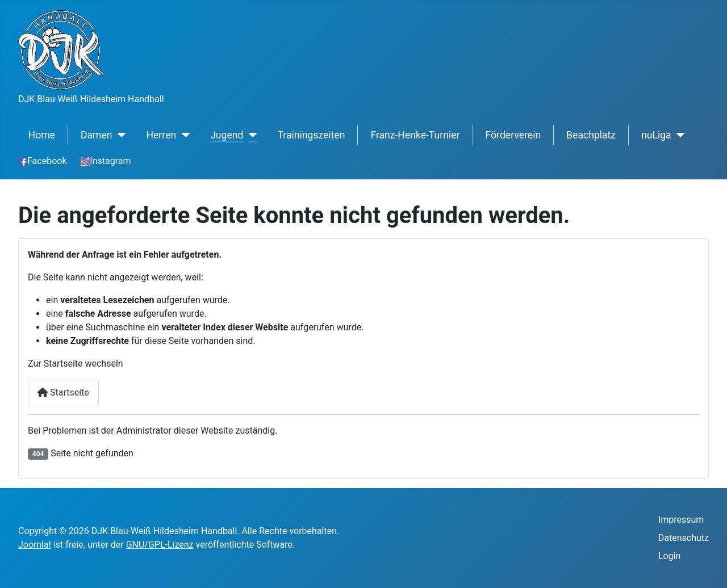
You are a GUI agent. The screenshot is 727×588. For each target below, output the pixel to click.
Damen (97, 135)
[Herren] (183, 135)
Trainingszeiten (311, 135)
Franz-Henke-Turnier (415, 135)
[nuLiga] (678, 135)
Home (42, 135)
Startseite (63, 392)
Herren (161, 135)
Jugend (227, 135)
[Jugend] (250, 135)
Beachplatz (591, 135)
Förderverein (513, 135)
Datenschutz (684, 538)
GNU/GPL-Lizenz (160, 545)
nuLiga (656, 135)
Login (669, 556)
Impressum (681, 520)
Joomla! (35, 545)
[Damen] (120, 135)
